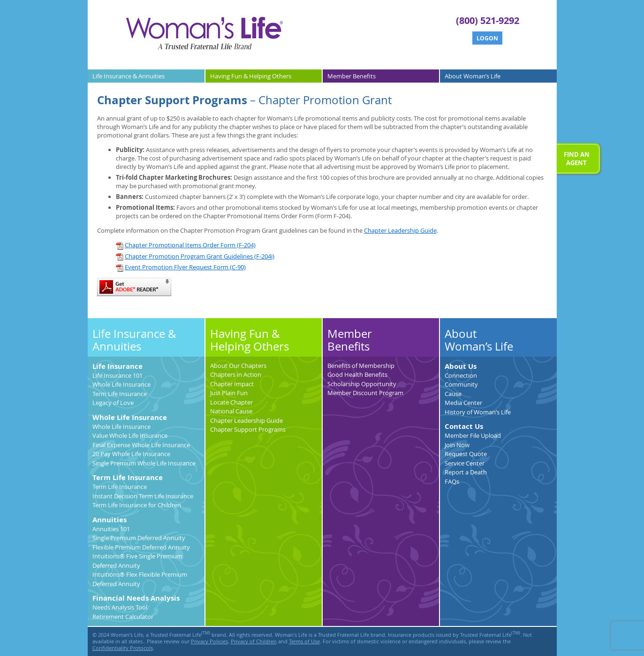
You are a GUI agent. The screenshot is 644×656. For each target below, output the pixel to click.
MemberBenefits (352, 76)
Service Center (465, 463)
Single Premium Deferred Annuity (139, 538)
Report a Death (466, 472)
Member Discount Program (365, 393)
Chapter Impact (232, 384)
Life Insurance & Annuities (134, 340)
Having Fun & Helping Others (250, 340)
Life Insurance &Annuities (129, 76)
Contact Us (464, 426)
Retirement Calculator (123, 617)
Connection (461, 375)
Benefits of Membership (361, 366)
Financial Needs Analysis (136, 598)
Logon (487, 38)
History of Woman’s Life (478, 412)
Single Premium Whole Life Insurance (144, 463)
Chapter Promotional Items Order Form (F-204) (186, 245)
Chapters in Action (236, 374)
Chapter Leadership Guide (400, 230)
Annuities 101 (111, 529)
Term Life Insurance (120, 394)
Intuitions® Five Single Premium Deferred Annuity (137, 561)
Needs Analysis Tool (120, 607)
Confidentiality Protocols (123, 648)
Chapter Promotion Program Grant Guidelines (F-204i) (195, 256)
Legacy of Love (113, 403)
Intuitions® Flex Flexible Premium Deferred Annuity (140, 579)
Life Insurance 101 (117, 375)
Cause (453, 394)
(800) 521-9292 (488, 20)
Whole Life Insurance (121, 384)
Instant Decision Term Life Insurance (143, 496)
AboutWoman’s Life (473, 76)
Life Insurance (117, 366)
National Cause (231, 411)
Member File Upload (473, 435)
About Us (461, 366)
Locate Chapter (231, 402)
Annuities (110, 520)
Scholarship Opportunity (362, 384)
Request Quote (466, 454)
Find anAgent (577, 159)
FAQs (452, 481)
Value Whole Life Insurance (130, 435)
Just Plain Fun (229, 393)
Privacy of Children (254, 641)
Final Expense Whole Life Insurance (141, 445)
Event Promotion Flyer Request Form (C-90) (181, 267)
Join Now (457, 445)
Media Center (463, 403)
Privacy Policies (209, 641)
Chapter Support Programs (248, 429)
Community (461, 384)
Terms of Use (304, 641)
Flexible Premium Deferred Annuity (141, 547)
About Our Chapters (238, 366)
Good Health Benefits (357, 374)
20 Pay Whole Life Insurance (131, 454)
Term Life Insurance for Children (137, 505)
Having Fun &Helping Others (251, 76)
